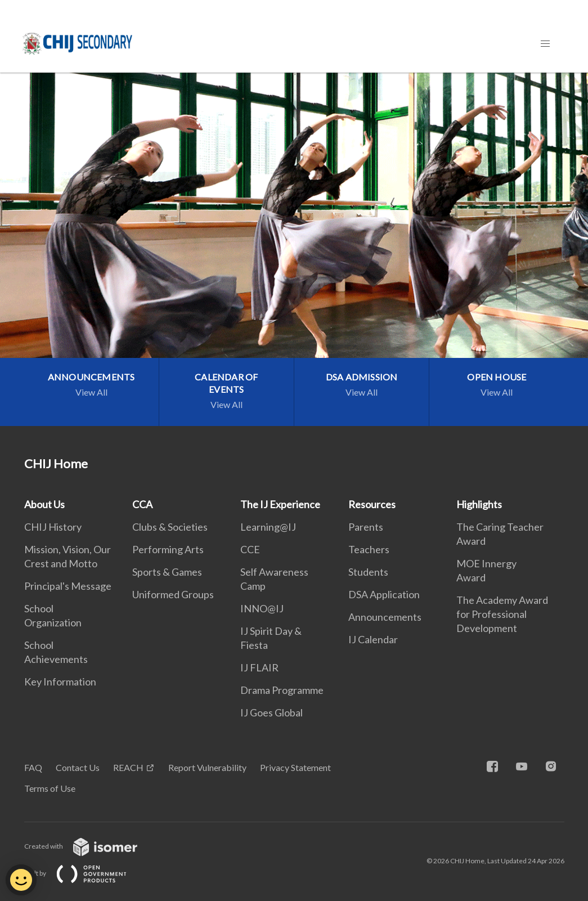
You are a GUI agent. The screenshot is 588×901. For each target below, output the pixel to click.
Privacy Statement (295, 767)
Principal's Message (68, 586)
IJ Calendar (373, 639)
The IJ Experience (280, 504)
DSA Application (384, 594)
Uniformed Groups (173, 594)
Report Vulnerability (207, 767)
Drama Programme (282, 690)
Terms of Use (50, 788)
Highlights (479, 504)
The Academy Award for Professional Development (502, 614)
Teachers (369, 549)
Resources (372, 504)
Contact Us (78, 767)
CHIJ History (53, 527)
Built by (84, 873)
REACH (128, 767)
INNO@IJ (262, 608)
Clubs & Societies (170, 527)
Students (368, 572)
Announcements (385, 617)
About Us (44, 504)
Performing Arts (168, 549)
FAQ (33, 767)
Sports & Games (167, 572)
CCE (250, 549)
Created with (90, 846)
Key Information (60, 682)
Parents (366, 527)
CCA (142, 504)
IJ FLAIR (259, 667)
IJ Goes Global (271, 712)
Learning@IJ (268, 527)
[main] (294, 249)
